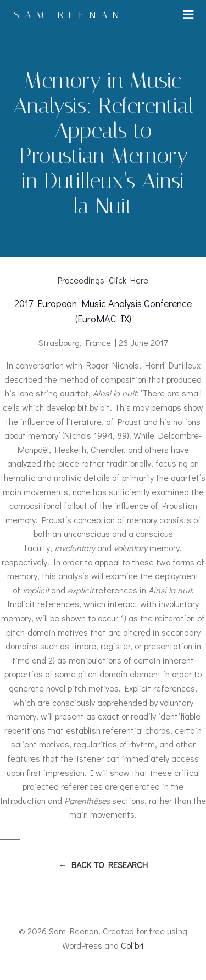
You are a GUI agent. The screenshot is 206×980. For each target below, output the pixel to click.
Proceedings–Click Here (103, 280)
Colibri (132, 945)
